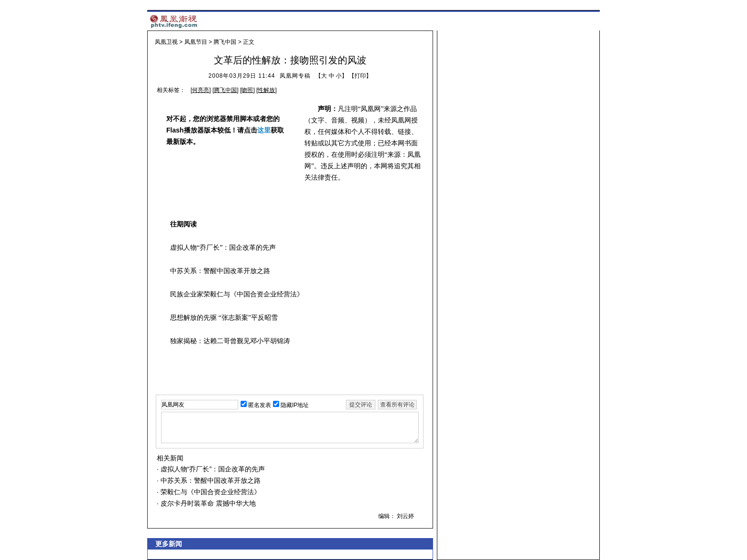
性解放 (266, 90)
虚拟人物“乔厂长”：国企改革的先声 (223, 248)
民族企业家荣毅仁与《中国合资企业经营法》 (237, 294)
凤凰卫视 (166, 42)
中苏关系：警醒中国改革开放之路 (220, 271)
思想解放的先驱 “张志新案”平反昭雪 (224, 318)
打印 (360, 76)
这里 (264, 130)
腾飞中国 (225, 42)
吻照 (247, 90)
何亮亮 (201, 90)
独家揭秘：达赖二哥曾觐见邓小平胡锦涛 (230, 341)
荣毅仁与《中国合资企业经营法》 (210, 492)
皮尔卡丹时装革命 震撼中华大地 (207, 503)
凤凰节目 (196, 42)
